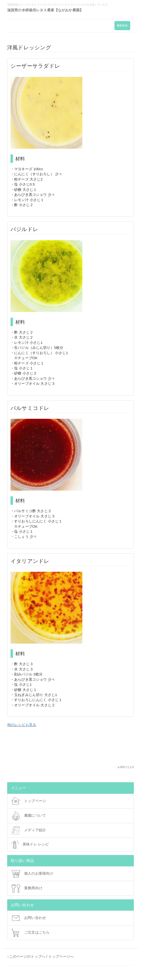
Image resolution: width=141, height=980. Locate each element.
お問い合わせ (28, 918)
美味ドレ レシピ (30, 844)
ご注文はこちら (30, 933)
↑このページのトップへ (26, 956)
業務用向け (27, 888)
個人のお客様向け (32, 874)
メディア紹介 (28, 830)
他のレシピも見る (22, 725)
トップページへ (61, 956)
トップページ (28, 801)
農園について (28, 816)
